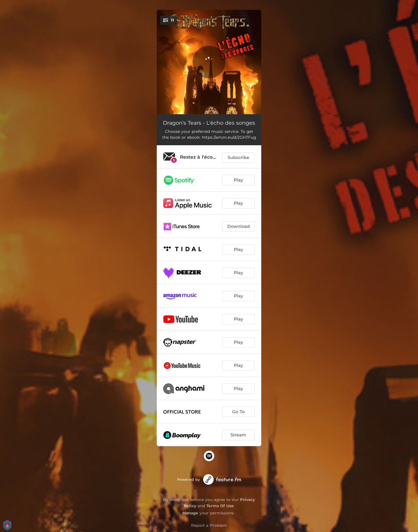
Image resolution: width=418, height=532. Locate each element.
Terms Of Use (220, 506)
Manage (190, 513)
